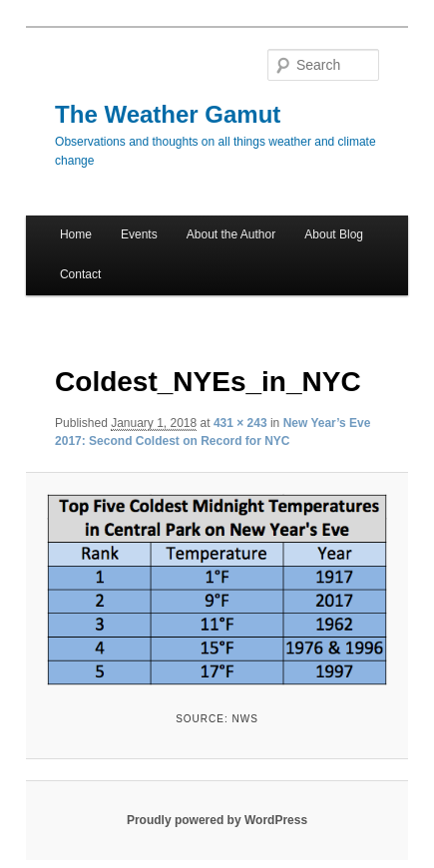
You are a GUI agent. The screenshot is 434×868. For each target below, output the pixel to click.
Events (139, 234)
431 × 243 (240, 423)
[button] (217, 590)
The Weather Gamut (168, 114)
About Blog (334, 234)
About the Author (231, 234)
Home (76, 234)
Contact (80, 274)
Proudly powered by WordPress (217, 820)
